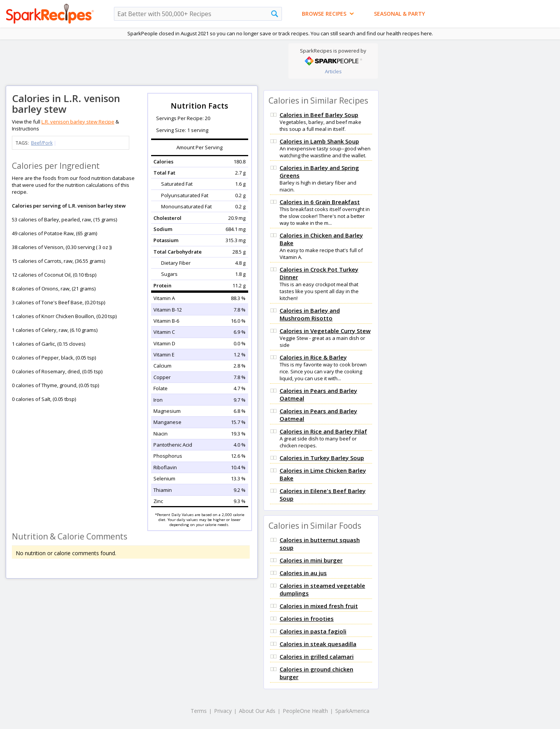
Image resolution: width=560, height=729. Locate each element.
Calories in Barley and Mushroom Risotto (310, 314)
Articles (333, 71)
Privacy (223, 711)
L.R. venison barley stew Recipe (78, 122)
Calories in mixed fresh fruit (319, 606)
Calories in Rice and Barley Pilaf (323, 431)
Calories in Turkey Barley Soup (322, 458)
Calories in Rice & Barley (313, 357)
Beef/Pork (42, 143)
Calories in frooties (307, 618)
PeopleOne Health (305, 711)
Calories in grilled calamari (317, 656)
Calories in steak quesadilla (318, 644)
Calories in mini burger (311, 560)
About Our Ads (257, 711)
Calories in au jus (303, 573)
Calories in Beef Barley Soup (319, 115)
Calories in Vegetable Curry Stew (325, 331)
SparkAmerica (352, 711)
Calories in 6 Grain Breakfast (320, 202)
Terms (199, 711)
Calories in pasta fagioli (313, 631)
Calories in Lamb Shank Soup (319, 141)
